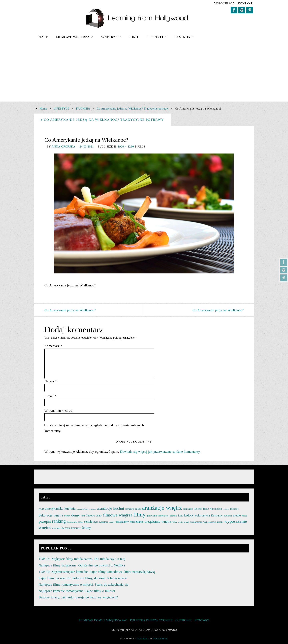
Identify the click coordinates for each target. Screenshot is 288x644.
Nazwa (50, 381)
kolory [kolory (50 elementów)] (189, 515)
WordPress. (160, 639)
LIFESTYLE (62, 108)
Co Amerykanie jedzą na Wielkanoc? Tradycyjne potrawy (132, 108)
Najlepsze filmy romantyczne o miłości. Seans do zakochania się (83, 585)
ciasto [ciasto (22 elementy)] (226, 509)
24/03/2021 (87, 147)
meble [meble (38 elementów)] (237, 515)
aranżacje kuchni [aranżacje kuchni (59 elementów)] (110, 508)
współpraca (224, 3)
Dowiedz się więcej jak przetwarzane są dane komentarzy (160, 452)
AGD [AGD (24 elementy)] (41, 509)
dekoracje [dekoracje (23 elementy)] (234, 509)
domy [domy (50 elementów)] (76, 515)
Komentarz (53, 346)
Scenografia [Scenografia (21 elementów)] (72, 522)
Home (43, 108)
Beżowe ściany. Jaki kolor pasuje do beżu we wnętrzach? (78, 597)
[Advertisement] (144, 74)
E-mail (50, 396)
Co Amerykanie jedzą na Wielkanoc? (70, 310)
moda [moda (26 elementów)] (245, 516)
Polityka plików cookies (151, 620)
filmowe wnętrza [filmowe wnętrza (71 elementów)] (118, 515)
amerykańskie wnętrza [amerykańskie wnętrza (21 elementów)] (86, 509)
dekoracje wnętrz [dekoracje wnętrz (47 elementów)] (51, 515)
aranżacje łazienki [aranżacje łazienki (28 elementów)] (193, 509)
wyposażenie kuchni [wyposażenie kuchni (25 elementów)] (213, 522)
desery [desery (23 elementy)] (67, 516)
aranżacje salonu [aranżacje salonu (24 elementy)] (133, 509)
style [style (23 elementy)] (96, 522)
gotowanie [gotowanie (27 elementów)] (152, 516)
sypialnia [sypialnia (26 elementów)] (103, 522)
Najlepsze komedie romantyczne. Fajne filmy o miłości (77, 591)
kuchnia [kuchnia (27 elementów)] (228, 516)
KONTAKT (245, 3)
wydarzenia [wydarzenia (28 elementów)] (196, 522)
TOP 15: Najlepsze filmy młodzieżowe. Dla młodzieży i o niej (82, 559)
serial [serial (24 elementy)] (81, 522)
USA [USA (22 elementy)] (175, 522)
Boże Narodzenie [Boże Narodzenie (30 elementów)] (213, 509)
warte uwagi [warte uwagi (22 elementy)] (183, 522)
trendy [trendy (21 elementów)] (112, 522)
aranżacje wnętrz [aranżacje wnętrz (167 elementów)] (162, 508)
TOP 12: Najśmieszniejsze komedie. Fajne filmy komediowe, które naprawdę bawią (97, 572)
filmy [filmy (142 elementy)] (139, 515)
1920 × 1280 (126, 147)
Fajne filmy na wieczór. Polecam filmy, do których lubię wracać (83, 578)
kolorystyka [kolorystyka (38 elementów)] (202, 515)
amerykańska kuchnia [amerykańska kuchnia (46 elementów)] (60, 508)
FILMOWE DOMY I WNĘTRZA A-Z (103, 620)
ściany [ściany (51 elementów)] (86, 528)
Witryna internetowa (58, 411)
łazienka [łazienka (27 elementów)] (56, 528)
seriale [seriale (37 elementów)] (88, 522)
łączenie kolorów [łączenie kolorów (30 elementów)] (71, 528)
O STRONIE (183, 620)
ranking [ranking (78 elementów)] (59, 521)
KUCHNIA (83, 108)
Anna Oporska (63, 147)
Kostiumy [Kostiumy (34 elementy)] (217, 515)
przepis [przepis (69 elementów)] (45, 521)
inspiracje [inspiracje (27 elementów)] (163, 516)
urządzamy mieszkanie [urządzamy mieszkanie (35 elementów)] (129, 522)
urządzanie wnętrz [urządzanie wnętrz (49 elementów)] (158, 521)
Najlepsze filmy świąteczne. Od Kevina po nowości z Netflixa (82, 565)
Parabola (143, 639)
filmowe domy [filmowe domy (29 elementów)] (94, 516)
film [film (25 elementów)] (83, 516)
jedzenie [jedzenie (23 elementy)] (173, 516)
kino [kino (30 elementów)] (181, 516)
